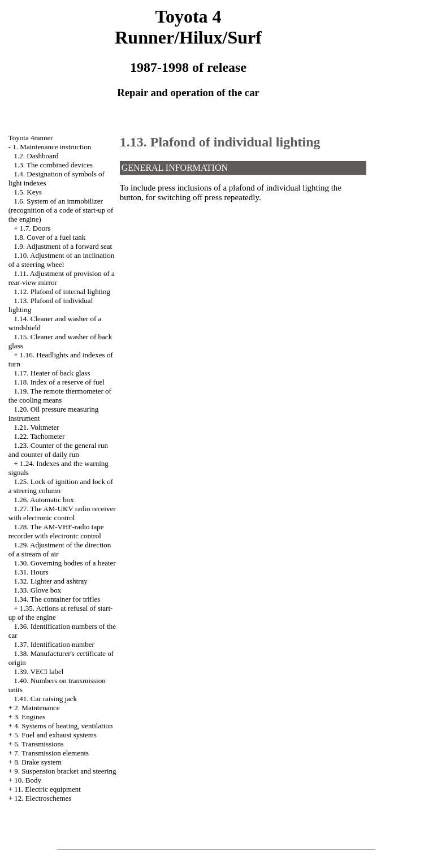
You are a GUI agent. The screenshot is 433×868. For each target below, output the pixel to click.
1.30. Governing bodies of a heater (65, 563)
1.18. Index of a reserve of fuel (59, 382)
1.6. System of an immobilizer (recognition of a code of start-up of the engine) (61, 210)
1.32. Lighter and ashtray (51, 581)
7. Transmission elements (51, 753)
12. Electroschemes (43, 798)
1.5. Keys (28, 192)
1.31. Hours (31, 572)
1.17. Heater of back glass (52, 373)
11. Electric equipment (47, 789)
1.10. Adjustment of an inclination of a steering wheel (61, 260)
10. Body (28, 780)
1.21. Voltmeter (37, 427)
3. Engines (30, 717)
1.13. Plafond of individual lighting (220, 142)
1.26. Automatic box (44, 500)
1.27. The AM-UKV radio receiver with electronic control (62, 513)
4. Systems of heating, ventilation (63, 726)
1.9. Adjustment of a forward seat (63, 246)
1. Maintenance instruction (52, 147)
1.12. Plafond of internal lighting (62, 292)
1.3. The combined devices (53, 165)
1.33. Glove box (38, 590)
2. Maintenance (37, 708)
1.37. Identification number (54, 644)
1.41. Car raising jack (46, 699)
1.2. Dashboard (36, 156)
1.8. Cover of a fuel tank (50, 237)
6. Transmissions (39, 744)
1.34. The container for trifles (57, 599)
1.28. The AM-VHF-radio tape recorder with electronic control (56, 531)
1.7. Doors (35, 228)
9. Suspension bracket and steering (65, 771)
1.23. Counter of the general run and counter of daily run (58, 450)
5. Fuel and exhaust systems (55, 735)
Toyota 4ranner (31, 138)
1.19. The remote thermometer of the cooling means (60, 396)
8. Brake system (38, 762)
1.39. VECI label (39, 671)
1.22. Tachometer (40, 436)
